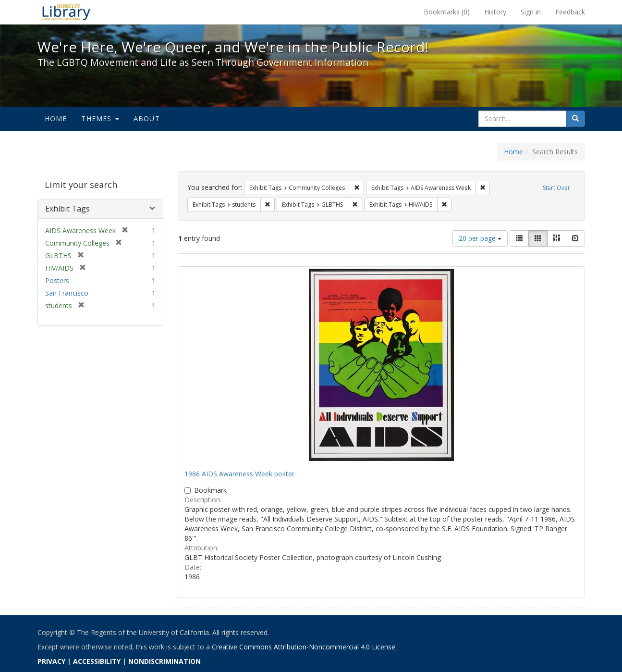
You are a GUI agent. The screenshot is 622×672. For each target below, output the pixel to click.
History (495, 12)
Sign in (531, 12)
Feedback (570, 12)
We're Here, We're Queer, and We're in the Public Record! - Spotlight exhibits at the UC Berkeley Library (66, 12)
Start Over (556, 188)
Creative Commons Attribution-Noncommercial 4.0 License (304, 647)
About (147, 118)
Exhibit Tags (67, 209)
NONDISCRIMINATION (165, 661)
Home (56, 118)
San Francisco (67, 293)
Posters (57, 280)
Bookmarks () (447, 12)
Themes (100, 118)
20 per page (480, 238)
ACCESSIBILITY (97, 661)
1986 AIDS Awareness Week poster (239, 474)
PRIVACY (51, 661)
